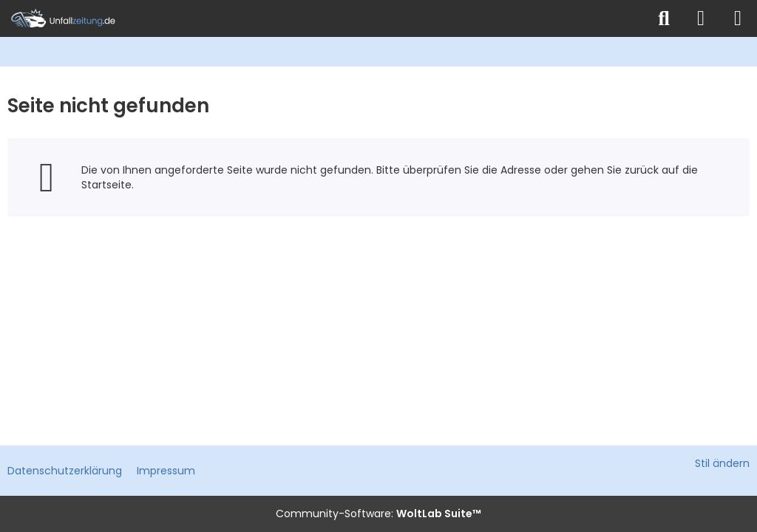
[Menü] (738, 18)
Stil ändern (722, 463)
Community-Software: (378, 514)
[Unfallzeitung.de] (323, 18)
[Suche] (664, 18)
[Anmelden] (701, 18)
